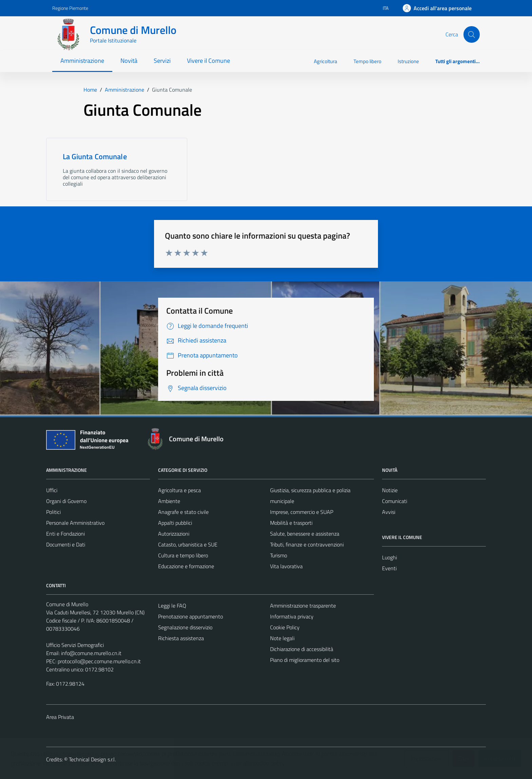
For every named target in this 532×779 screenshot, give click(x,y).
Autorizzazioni (174, 534)
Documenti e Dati (66, 544)
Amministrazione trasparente (303, 606)
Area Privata (60, 717)
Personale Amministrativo (75, 523)
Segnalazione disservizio (185, 627)
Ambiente (169, 501)
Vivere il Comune (208, 61)
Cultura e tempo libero (183, 555)
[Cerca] (472, 34)
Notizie (390, 490)
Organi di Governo (66, 501)
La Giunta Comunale (95, 156)
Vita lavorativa (286, 566)
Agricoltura (326, 61)
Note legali (282, 638)
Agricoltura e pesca (179, 490)
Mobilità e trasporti (291, 523)
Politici (53, 512)
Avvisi (389, 512)
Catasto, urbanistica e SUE (188, 544)
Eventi (389, 568)
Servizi (162, 61)
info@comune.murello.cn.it (91, 653)
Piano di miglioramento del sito (305, 660)
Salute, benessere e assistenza (305, 534)
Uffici (52, 490)
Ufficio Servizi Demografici (75, 645)
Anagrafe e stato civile (183, 512)
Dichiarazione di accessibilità (302, 649)
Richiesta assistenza (181, 638)
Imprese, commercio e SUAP (302, 512)
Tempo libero (367, 61)
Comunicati (395, 501)
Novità (129, 61)
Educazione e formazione (186, 566)
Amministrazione (82, 61)
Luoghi (389, 557)
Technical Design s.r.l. (92, 759)
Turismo (279, 555)
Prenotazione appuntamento (191, 616)
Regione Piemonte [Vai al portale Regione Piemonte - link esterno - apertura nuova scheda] (70, 8)
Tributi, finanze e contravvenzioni (307, 544)
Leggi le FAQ (172, 606)
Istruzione (408, 61)
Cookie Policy (285, 627)
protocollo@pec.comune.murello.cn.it (99, 661)
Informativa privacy (292, 616)
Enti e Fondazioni (65, 534)
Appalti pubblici (175, 523)
